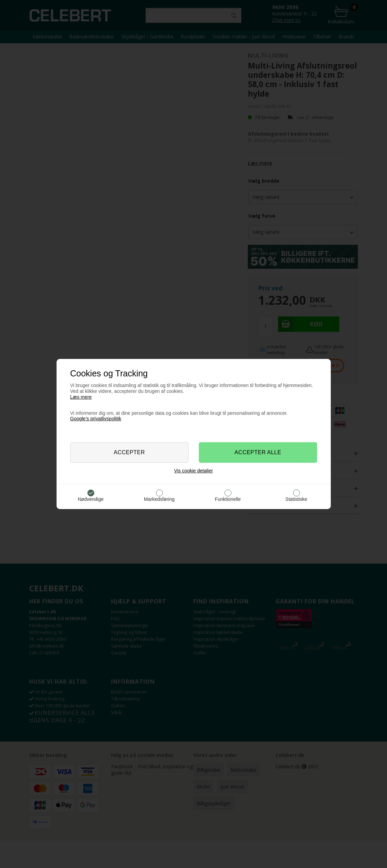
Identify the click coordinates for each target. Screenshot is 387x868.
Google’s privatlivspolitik (96, 419)
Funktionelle (228, 499)
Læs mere (81, 397)
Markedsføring (159, 499)
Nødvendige (91, 499)
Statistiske (297, 499)
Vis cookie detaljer (193, 471)
